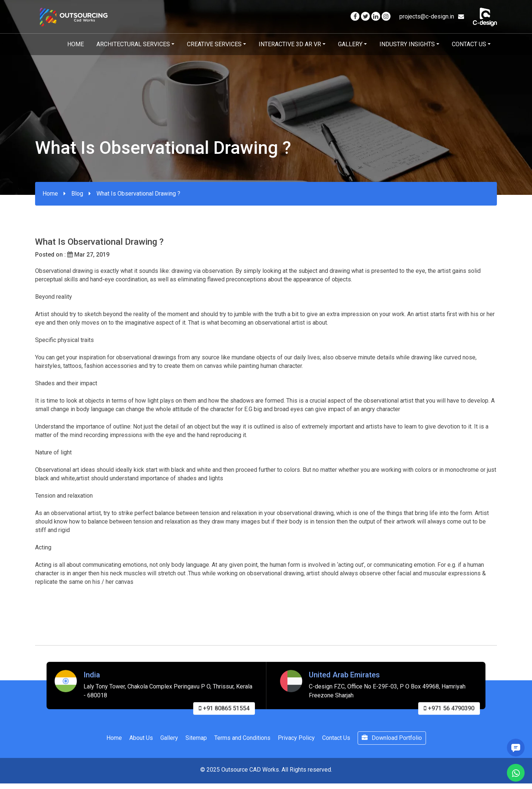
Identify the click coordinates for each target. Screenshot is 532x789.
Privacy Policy (296, 743)
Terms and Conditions (242, 743)
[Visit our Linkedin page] (376, 16)
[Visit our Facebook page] (355, 16)
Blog (77, 194)
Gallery (350, 44)
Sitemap (196, 743)
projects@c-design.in (432, 16)
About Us (141, 743)
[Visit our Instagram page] (386, 16)
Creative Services (214, 44)
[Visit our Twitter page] (365, 16)
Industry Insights (407, 44)
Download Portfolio (392, 743)
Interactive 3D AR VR (290, 44)
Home (76, 44)
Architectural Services (133, 44)
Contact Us (469, 44)
